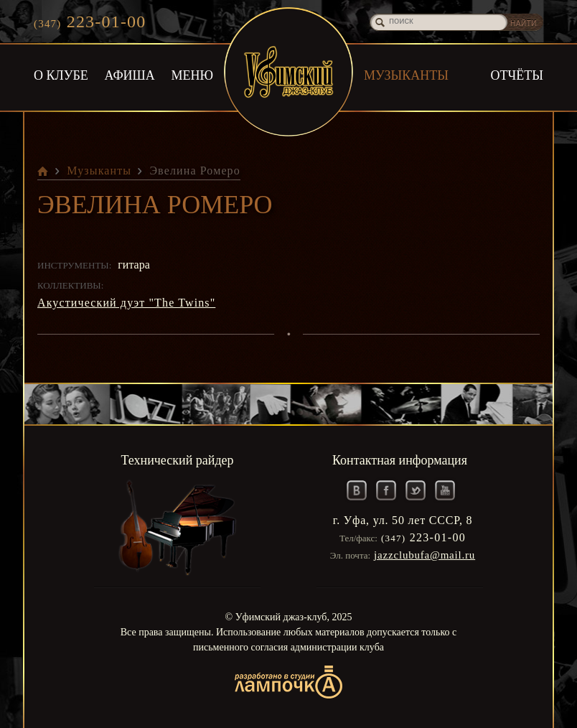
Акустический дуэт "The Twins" (126, 303)
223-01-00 (90, 22)
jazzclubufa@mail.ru (424, 555)
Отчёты (517, 75)
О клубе (61, 75)
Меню (193, 75)
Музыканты (406, 75)
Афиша (130, 75)
